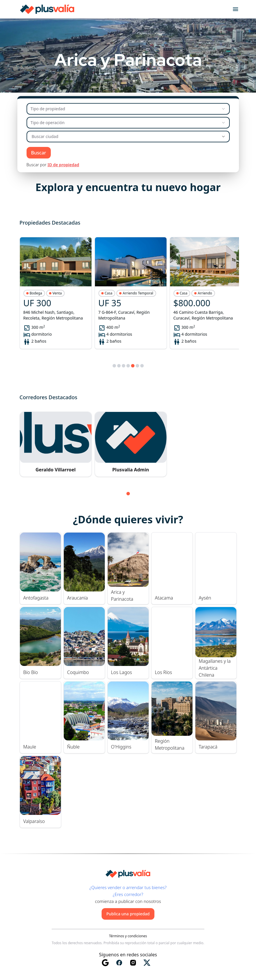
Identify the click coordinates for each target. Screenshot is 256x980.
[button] (56, 293)
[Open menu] (236, 9)
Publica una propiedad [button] (128, 914)
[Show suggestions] (223, 137)
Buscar (39, 153)
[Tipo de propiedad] (128, 109)
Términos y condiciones (128, 936)
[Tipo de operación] (128, 123)
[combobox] (121, 137)
